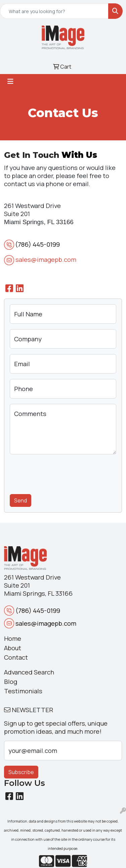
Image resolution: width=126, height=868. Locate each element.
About (13, 648)
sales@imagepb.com (46, 259)
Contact (16, 657)
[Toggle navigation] (10, 81)
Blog (11, 682)
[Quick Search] (54, 11)
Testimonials (23, 691)
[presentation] (61, 473)
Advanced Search (29, 672)
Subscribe (21, 772)
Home (13, 638)
